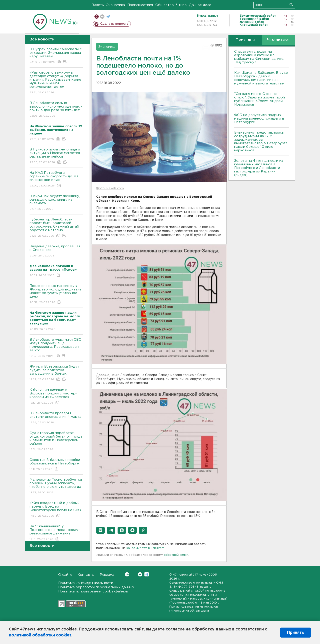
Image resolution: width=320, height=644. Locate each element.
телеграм (108, 17)
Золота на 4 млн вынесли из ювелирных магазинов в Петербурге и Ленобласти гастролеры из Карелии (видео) (259, 168)
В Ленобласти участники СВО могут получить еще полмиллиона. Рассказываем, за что (56, 348)
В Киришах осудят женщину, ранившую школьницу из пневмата (56, 203)
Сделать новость (114, 24)
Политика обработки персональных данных (96, 587)
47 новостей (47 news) (190, 575)
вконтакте (102, 17)
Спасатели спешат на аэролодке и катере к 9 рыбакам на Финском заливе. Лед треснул (259, 57)
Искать (291, 5)
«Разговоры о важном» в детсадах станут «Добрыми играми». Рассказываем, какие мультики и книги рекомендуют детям (56, 83)
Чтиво (181, 5)
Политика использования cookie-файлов (93, 591)
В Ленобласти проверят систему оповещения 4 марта (56, 418)
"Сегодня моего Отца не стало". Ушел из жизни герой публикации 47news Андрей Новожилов (260, 99)
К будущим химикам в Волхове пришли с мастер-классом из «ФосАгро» (56, 397)
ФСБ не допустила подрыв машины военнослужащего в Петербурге (259, 119)
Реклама (107, 575)
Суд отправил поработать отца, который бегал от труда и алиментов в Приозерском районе (56, 441)
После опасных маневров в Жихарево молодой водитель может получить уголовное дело (56, 294)
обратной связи (176, 555)
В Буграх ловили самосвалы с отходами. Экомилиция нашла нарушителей (56, 56)
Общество (165, 5)
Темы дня (245, 40)
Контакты (86, 575)
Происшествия (140, 5)
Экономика (116, 5)
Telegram (147, 574)
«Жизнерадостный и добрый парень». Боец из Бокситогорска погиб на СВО (56, 510)
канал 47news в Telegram (145, 548)
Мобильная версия (97, 17)
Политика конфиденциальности (86, 583)
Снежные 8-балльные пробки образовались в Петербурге (56, 465)
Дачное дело (200, 5)
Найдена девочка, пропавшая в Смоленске (56, 251)
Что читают (279, 40)
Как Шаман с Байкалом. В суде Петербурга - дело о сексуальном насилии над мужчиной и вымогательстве (261, 78)
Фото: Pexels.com (110, 188)
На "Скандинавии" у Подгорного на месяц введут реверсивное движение (56, 533)
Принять (296, 632)
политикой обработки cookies (40, 635)
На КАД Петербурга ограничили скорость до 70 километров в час (56, 179)
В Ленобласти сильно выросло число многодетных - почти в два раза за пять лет (56, 110)
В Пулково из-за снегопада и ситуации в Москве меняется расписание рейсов (56, 156)
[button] (100, 530)
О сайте (65, 575)
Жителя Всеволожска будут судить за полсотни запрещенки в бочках (56, 373)
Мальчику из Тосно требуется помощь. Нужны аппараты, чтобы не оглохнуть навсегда (56, 486)
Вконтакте (127, 574)
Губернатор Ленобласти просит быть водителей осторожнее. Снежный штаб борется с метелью (56, 228)
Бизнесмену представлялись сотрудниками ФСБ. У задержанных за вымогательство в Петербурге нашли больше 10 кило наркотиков (261, 141)
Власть (98, 5)
